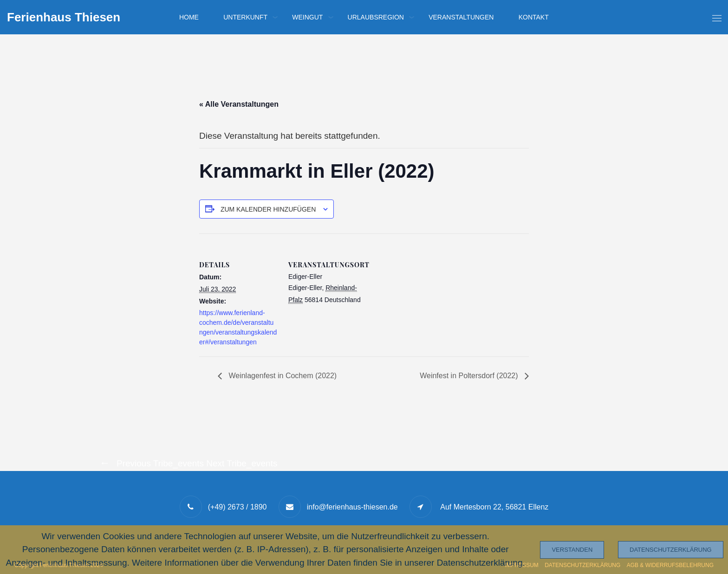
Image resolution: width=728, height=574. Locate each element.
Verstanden (572, 550)
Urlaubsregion (376, 17)
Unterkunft (245, 17)
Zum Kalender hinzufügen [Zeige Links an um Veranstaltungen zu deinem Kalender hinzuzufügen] (268, 209)
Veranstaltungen (461, 17)
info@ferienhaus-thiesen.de (352, 507)
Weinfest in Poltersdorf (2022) (470, 376)
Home (189, 17)
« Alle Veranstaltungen (239, 104)
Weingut (307, 17)
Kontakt (534, 17)
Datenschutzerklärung (671, 550)
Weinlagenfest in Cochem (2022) (282, 376)
